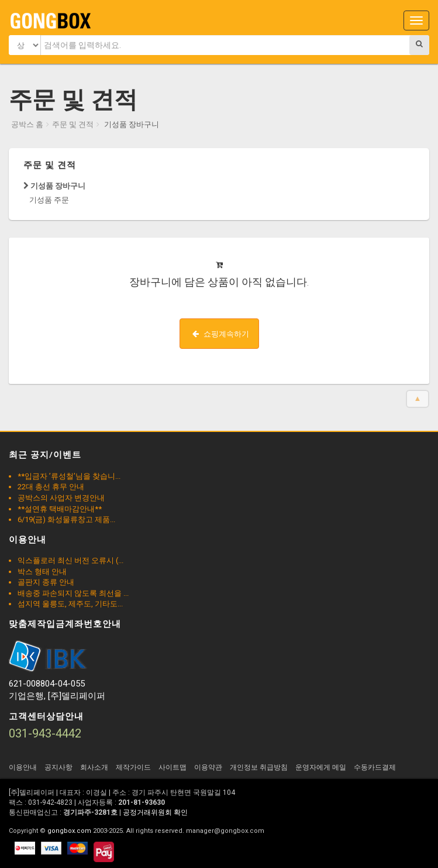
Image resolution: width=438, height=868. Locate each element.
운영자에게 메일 (321, 767)
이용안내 (23, 767)
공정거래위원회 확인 (155, 812)
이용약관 (208, 767)
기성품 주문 (49, 200)
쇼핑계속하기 (221, 334)
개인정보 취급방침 (259, 767)
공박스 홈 (27, 124)
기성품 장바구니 (54, 186)
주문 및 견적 (73, 124)
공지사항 (58, 767)
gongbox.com (69, 831)
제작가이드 (133, 767)
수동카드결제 (375, 767)
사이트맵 (173, 767)
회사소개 (94, 767)
